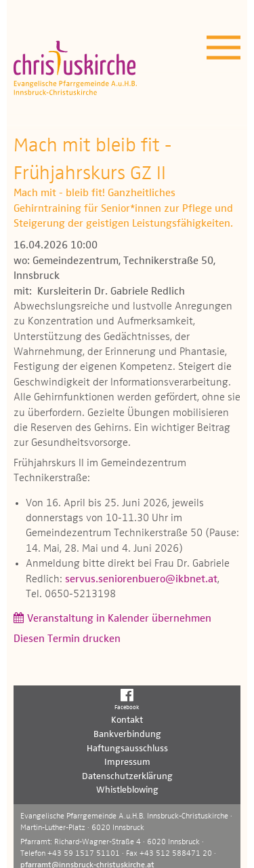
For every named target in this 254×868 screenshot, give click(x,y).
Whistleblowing (127, 790)
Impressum (127, 762)
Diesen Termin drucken (67, 639)
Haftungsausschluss (127, 749)
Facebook (127, 699)
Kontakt (127, 720)
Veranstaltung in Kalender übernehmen (119, 619)
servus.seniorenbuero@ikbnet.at (141, 580)
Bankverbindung (127, 734)
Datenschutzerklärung (127, 776)
